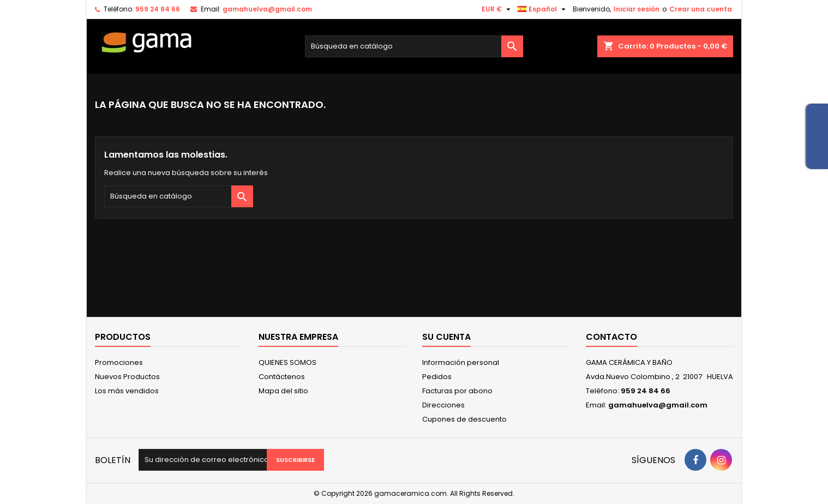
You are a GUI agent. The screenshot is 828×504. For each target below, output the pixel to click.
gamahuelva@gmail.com (267, 9)
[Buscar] (414, 46)
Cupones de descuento (464, 419)
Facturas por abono (457, 391)
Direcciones (443, 405)
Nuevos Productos (127, 377)
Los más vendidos (127, 391)
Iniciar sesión (637, 9)
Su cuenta (446, 337)
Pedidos (437, 377)
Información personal (461, 362)
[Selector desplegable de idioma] (543, 9)
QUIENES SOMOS (287, 362)
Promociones (119, 362)
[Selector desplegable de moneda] (497, 9)
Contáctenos (282, 377)
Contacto (611, 337)
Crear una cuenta (701, 9)
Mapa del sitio (283, 391)
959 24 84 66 (158, 9)
